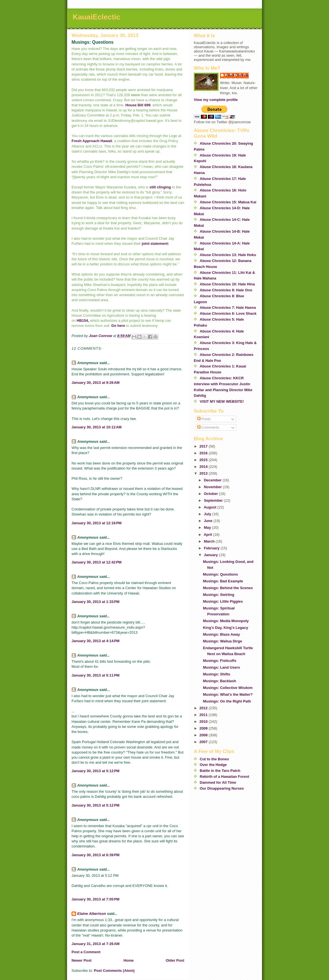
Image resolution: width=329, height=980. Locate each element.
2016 (204, 453)
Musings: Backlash (219, 681)
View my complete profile (216, 100)
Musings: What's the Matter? (228, 694)
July (208, 514)
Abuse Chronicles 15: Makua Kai (228, 202)
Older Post (175, 960)
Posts (204, 419)
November (213, 487)
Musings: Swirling (218, 595)
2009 (204, 728)
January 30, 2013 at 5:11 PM (95, 675)
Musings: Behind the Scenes (228, 588)
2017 (204, 446)
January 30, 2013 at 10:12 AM (97, 427)
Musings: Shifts (216, 674)
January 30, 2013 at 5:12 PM (95, 771)
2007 (204, 742)
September (214, 500)
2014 (204, 467)
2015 (204, 460)
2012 (204, 708)
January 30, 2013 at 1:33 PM (95, 602)
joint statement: (155, 244)
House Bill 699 (138, 105)
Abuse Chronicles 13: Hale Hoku (228, 255)
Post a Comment (86, 952)
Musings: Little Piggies (223, 601)
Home (128, 960)
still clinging (160, 187)
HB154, (83, 321)
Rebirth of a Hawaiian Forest (224, 777)
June (209, 521)
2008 (204, 735)
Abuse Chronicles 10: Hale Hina (227, 284)
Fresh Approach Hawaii (92, 141)
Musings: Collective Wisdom (228, 688)
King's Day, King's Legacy (225, 628)
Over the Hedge (213, 765)
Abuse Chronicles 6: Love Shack (228, 313)
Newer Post (82, 960)
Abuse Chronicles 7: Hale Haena (228, 308)
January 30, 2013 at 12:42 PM (96, 562)
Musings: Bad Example (223, 581)
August (210, 507)
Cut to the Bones (214, 759)
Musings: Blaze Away (221, 634)
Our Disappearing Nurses (222, 788)
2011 (204, 715)
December (213, 480)
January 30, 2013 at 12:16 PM (96, 523)
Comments (208, 427)
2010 (204, 722)
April (208, 535)
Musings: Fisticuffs (219, 661)
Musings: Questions (220, 574)
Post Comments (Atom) (114, 971)
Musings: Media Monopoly (226, 621)
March (210, 541)
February (212, 548)
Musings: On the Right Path (227, 701)
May (208, 528)
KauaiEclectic (96, 17)
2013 (204, 473)
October (211, 494)
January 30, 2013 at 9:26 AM (95, 383)
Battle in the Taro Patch (220, 771)
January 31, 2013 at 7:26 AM (95, 944)
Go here (118, 326)
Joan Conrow (237, 75)
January (211, 555)
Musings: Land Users (221, 667)
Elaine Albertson (92, 914)
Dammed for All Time (218, 782)
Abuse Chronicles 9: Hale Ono (226, 290)
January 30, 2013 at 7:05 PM (95, 899)
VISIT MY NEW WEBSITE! (222, 401)
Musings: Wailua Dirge (222, 641)
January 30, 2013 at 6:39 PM (95, 855)
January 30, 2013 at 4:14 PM (95, 641)
